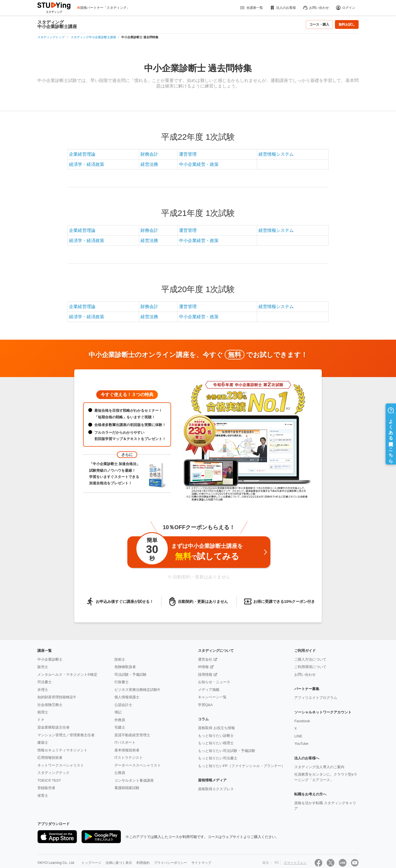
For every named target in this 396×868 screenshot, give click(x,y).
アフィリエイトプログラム (316, 698)
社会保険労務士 (50, 705)
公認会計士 (123, 705)
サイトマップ (201, 863)
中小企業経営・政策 (199, 164)
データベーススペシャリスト (138, 765)
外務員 (120, 720)
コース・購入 (319, 24)
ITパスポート (125, 742)
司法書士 (45, 682)
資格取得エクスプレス (216, 789)
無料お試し (347, 24)
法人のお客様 (283, 8)
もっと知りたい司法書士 (218, 758)
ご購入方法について (310, 659)
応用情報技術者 (50, 758)
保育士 (43, 796)
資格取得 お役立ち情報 (216, 728)
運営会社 (205, 659)
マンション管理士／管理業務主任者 (66, 735)
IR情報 (203, 667)
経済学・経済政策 (87, 164)
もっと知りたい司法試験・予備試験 (227, 751)
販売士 (43, 667)
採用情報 (205, 675)
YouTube (301, 744)
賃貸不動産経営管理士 (132, 735)
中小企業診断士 (50, 659)
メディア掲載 (209, 690)
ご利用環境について (310, 667)
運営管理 (188, 154)
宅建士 (120, 727)
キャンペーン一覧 (212, 697)
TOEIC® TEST (49, 780)
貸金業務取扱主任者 (53, 727)
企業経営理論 (82, 154)
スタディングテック (53, 773)
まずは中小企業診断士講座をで (189, 551)
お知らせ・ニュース (214, 682)
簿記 (118, 712)
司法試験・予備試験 (130, 675)
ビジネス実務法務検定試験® (137, 690)
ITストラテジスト (129, 758)
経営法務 (149, 164)
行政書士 (122, 682)
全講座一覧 (251, 8)
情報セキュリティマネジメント (62, 750)
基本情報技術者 (127, 750)
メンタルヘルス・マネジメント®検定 (67, 675)
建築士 (43, 742)
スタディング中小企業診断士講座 (57, 24)
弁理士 (43, 690)
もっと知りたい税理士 (216, 743)
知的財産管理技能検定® (57, 697)
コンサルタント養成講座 (134, 780)
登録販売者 (46, 788)
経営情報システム (276, 154)
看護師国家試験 (127, 788)
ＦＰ (41, 720)
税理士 (43, 712)
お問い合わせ (316, 8)
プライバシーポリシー (170, 863)
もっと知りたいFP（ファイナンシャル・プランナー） (241, 766)
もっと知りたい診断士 (216, 736)
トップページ (91, 863)
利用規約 (143, 863)
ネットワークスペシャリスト (61, 765)
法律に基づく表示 (119, 863)
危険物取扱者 (125, 667)
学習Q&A (205, 705)
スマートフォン (295, 863)
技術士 (120, 659)
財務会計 (149, 154)
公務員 (120, 773)
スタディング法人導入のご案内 (319, 767)
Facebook (302, 721)
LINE (298, 736)
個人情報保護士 (127, 697)
